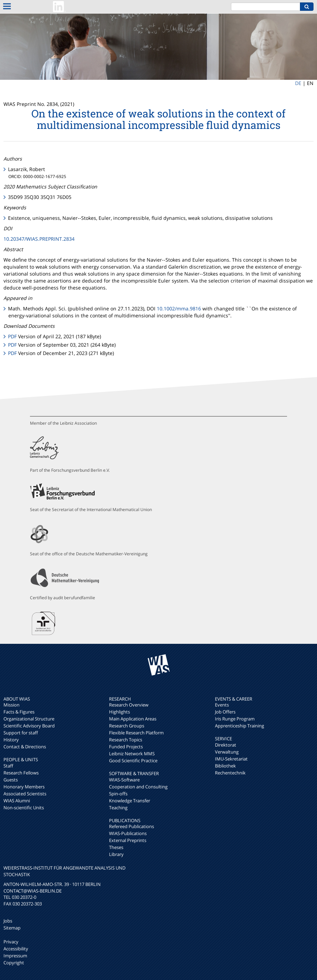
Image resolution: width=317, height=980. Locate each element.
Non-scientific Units (24, 808)
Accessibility (16, 949)
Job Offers (225, 712)
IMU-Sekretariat (231, 759)
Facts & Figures (19, 712)
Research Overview (129, 705)
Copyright (14, 963)
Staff (8, 766)
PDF (12, 336)
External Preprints (128, 840)
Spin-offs (118, 794)
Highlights (119, 712)
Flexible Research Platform (136, 733)
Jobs (8, 921)
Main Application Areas (133, 719)
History (11, 740)
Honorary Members (24, 787)
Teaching (118, 808)
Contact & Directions (25, 747)
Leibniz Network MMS (132, 754)
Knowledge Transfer (130, 801)
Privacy (11, 942)
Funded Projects (126, 747)
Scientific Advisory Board (29, 726)
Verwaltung (227, 752)
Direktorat (226, 745)
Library (116, 854)
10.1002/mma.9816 (179, 308)
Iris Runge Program (235, 719)
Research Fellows (21, 773)
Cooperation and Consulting (138, 787)
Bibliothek (225, 766)
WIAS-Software (124, 780)
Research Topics (126, 740)
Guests (11, 780)
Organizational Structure (29, 719)
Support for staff (21, 733)
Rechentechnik (230, 773)
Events (222, 705)
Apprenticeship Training (239, 726)
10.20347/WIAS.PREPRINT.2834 (39, 239)
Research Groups (127, 726)
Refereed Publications (132, 826)
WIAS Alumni (17, 801)
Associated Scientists (25, 794)
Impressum (15, 956)
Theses (116, 847)
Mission (11, 705)
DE (298, 83)
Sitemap (12, 928)
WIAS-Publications (128, 833)
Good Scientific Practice (133, 761)
